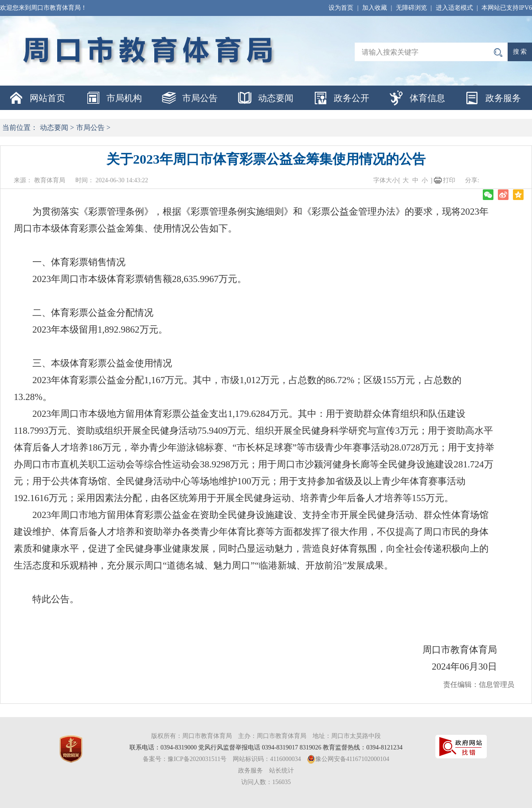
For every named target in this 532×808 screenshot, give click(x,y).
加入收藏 (375, 8)
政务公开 (352, 98)
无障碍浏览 (411, 8)
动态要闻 (276, 98)
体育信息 (427, 98)
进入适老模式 (454, 8)
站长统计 (282, 771)
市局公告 (200, 98)
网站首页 (47, 98)
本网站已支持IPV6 (507, 8)
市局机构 (124, 98)
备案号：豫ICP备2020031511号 (185, 759)
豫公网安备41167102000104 (352, 759)
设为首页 (341, 8)
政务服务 (503, 98)
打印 (449, 180)
